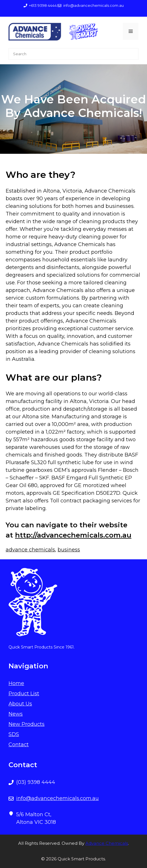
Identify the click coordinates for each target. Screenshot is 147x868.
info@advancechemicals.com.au (57, 798)
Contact (19, 745)
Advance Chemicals (107, 843)
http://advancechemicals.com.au (73, 535)
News (16, 714)
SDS (14, 734)
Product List (24, 694)
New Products (27, 724)
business (69, 550)
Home (16, 683)
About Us (20, 704)
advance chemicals (30, 550)
